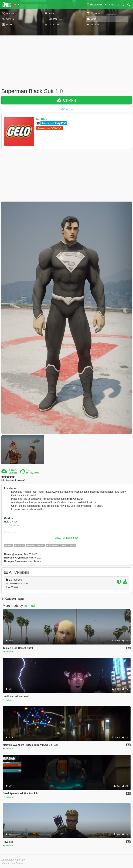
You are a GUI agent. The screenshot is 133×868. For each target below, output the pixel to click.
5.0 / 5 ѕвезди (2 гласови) (13, 480)
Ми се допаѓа (33, 473)
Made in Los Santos (12, 863)
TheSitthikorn (11, 525)
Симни (67, 100)
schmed (42, 119)
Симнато (13, 473)
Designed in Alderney (13, 860)
